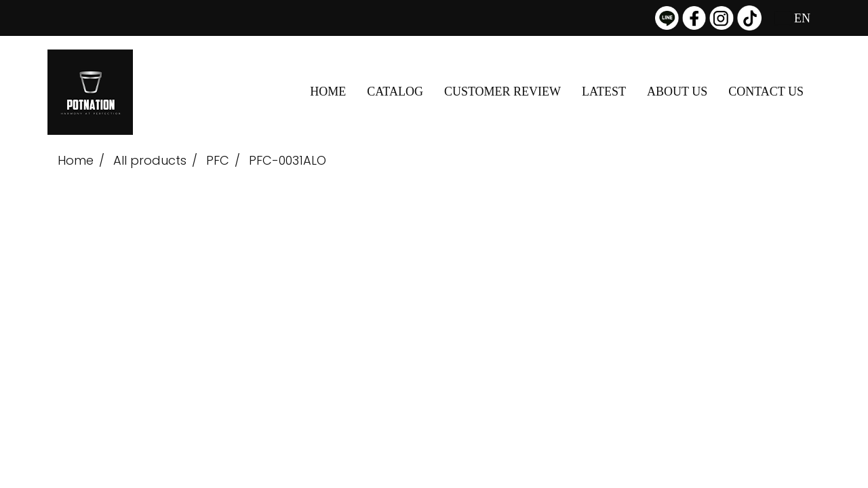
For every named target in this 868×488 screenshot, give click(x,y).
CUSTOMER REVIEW (502, 91)
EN (793, 18)
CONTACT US (766, 91)
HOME (328, 91)
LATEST (604, 91)
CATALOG (395, 91)
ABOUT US (677, 91)
